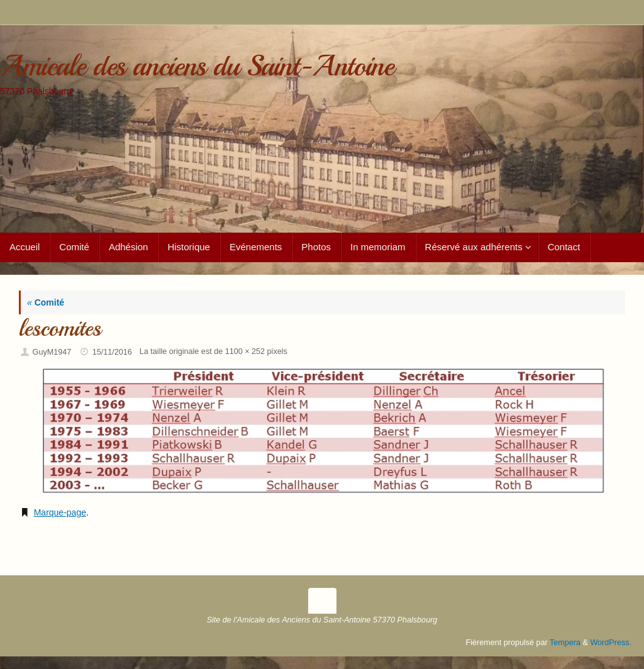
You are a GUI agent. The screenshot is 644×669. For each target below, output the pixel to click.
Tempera (565, 643)
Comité (46, 302)
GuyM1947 (52, 352)
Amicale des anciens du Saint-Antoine (197, 66)
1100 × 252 (245, 351)
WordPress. (611, 643)
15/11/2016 (112, 352)
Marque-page (60, 512)
